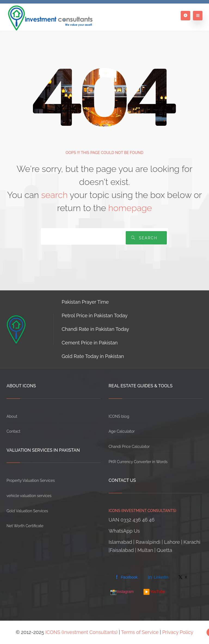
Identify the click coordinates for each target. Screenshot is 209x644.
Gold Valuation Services (27, 511)
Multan (145, 550)
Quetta (165, 550)
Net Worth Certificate (25, 526)
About (12, 416)
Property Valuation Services (31, 480)
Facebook (126, 577)
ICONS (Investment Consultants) (81, 632)
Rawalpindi (148, 542)
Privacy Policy (178, 632)
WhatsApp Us (124, 531)
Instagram (122, 592)
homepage (130, 208)
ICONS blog (119, 416)
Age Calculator (122, 431)
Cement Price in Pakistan (90, 343)
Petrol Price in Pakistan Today (95, 315)
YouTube (154, 592)
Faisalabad (122, 550)
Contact (13, 431)
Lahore (172, 542)
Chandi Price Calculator (129, 447)
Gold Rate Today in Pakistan (93, 356)
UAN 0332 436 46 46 (132, 520)
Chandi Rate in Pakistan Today (96, 329)
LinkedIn (158, 577)
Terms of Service (140, 632)
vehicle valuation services (29, 496)
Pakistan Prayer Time (85, 302)
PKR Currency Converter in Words (138, 462)
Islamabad (120, 542)
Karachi (192, 542)
